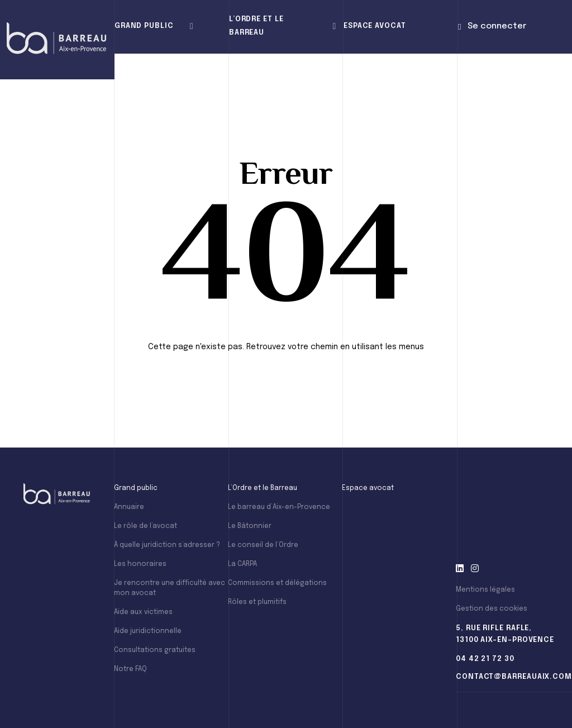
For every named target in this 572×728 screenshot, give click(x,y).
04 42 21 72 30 (485, 659)
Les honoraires (140, 564)
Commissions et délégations (277, 583)
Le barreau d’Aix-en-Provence (279, 507)
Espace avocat (375, 26)
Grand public (144, 26)
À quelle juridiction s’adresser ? (167, 545)
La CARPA (242, 564)
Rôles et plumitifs (257, 602)
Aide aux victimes (143, 612)
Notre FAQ (130, 669)
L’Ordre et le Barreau (256, 26)
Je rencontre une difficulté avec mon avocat (170, 588)
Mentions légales (485, 590)
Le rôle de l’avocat (146, 526)
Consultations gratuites (155, 650)
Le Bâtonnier (250, 526)
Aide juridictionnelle (148, 631)
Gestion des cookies (492, 609)
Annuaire (129, 507)
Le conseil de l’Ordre (263, 545)
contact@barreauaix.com (514, 677)
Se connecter (492, 26)
